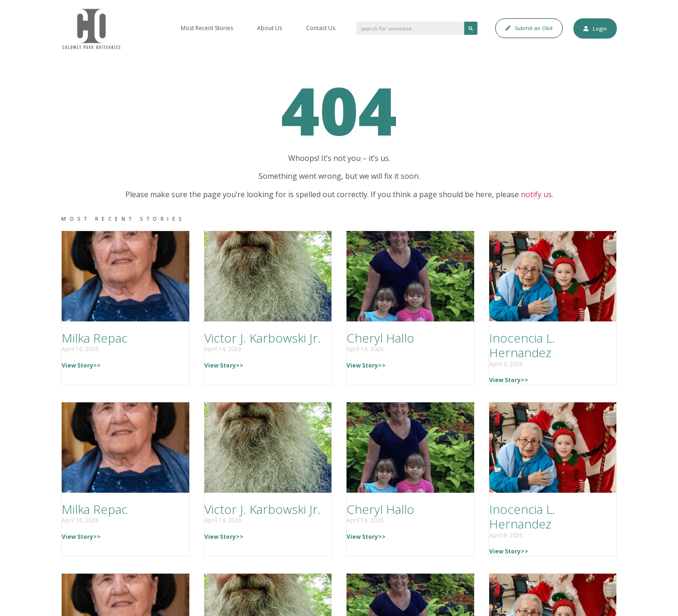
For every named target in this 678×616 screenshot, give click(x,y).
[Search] (471, 28)
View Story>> (81, 365)
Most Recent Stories (207, 28)
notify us (536, 194)
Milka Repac (95, 338)
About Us (270, 28)
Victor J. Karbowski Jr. (262, 338)
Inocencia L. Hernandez (522, 345)
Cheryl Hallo (380, 338)
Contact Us (321, 28)
